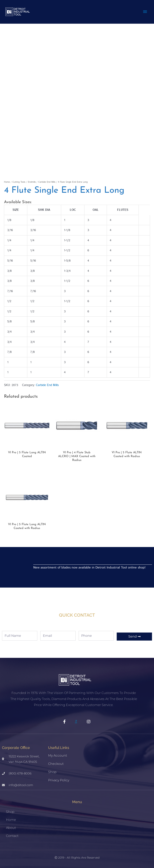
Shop (52, 772)
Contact (12, 836)
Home (7, 182)
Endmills (32, 182)
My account (58, 755)
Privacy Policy (59, 780)
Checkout (56, 764)
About (11, 828)
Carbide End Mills (47, 182)
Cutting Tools (19, 182)
